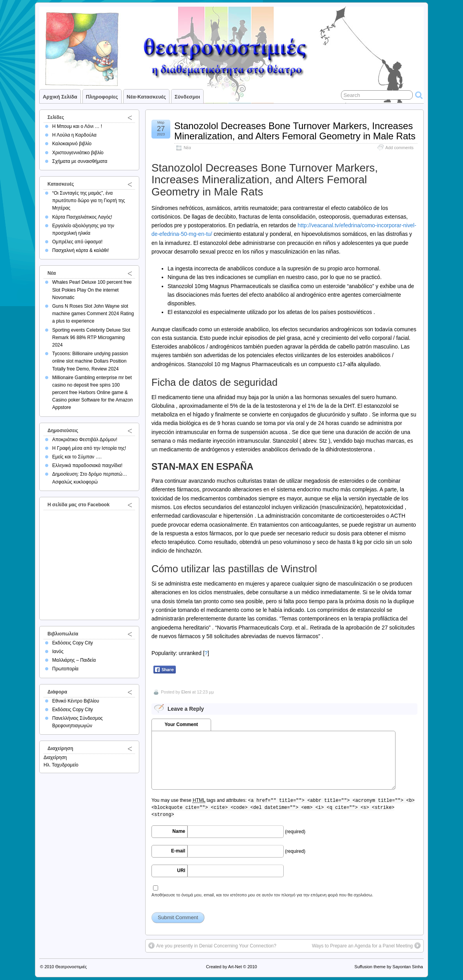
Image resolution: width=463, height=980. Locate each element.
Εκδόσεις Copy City (73, 643)
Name (179, 831)
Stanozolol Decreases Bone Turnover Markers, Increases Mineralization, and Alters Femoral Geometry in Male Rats (295, 131)
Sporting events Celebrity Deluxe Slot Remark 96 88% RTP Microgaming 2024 (91, 338)
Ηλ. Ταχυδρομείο (61, 765)
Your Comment (181, 725)
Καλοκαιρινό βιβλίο (72, 144)
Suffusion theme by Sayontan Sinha (389, 967)
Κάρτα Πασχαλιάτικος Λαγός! (82, 217)
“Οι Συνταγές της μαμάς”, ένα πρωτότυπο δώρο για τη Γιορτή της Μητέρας (89, 201)
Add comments (399, 148)
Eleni (186, 692)
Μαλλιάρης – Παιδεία (74, 660)
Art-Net (235, 967)
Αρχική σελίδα (60, 97)
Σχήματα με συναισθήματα (80, 161)
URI (181, 871)
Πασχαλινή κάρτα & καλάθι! (80, 250)
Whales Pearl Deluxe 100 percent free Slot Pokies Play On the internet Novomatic (92, 290)
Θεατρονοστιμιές (71, 967)
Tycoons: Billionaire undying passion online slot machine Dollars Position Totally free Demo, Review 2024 (90, 361)
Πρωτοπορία (65, 669)
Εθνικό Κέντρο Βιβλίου (76, 701)
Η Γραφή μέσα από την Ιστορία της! (89, 448)
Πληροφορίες (102, 97)
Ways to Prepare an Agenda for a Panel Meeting (362, 946)
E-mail (178, 851)
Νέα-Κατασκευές (146, 97)
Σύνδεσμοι (187, 97)
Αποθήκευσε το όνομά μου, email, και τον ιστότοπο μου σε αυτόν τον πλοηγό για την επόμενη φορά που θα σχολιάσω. (262, 895)
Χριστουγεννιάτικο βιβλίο (78, 153)
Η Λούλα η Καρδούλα (74, 135)
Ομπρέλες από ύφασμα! (77, 242)
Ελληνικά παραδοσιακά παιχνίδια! (87, 465)
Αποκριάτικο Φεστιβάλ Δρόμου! (85, 440)
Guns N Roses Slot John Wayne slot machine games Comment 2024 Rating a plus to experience (93, 314)
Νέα (187, 148)
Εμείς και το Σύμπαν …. (77, 457)
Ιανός (58, 652)
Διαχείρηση (55, 757)
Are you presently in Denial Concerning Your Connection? (216, 946)
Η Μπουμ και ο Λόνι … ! (77, 126)
